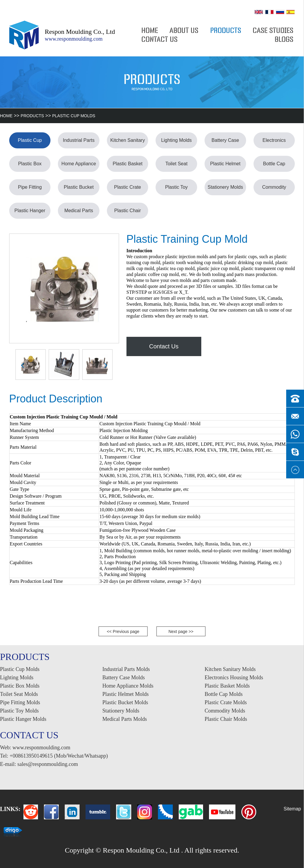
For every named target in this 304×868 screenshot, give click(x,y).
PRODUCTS (226, 31)
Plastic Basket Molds (127, 166)
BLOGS (284, 40)
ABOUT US (184, 31)
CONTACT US (159, 40)
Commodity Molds (274, 190)
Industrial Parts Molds (79, 143)
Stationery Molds (225, 187)
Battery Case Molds (225, 143)
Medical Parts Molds (79, 213)
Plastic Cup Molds (74, 116)
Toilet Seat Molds (176, 166)
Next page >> (181, 631)
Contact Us (164, 346)
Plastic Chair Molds (128, 213)
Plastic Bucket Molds (79, 190)
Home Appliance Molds (79, 166)
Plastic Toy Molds (176, 190)
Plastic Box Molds (30, 166)
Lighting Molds (176, 140)
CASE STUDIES (273, 31)
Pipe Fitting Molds (30, 190)
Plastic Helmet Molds (225, 166)
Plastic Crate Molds (128, 190)
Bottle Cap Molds (274, 166)
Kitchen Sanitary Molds (128, 143)
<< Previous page (123, 631)
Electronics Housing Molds (274, 143)
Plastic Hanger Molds (30, 213)
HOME (150, 31)
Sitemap (292, 809)
